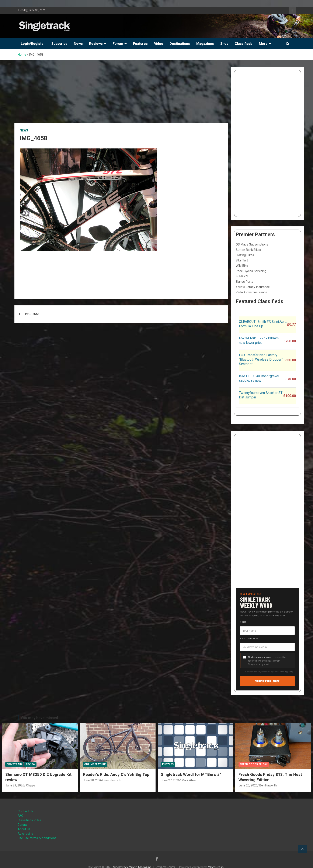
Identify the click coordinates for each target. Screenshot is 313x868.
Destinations (180, 44)
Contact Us (25, 811)
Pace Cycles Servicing (251, 271)
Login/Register (33, 44)
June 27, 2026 (170, 780)
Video (159, 44)
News (78, 44)
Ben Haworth (112, 780)
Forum (118, 44)
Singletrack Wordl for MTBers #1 (191, 774)
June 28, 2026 (92, 780)
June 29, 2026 (15, 785)
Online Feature (95, 764)
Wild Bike (242, 266)
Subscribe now (267, 681)
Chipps (31, 785)
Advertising (25, 834)
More (263, 44)
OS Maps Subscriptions (252, 244)
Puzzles (168, 764)
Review (30, 764)
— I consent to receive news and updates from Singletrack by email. (267, 661)
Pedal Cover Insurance (251, 292)
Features (140, 44)
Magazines (205, 44)
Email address (249, 638)
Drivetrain (14, 764)
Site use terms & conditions (37, 838)
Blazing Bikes (245, 255)
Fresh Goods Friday (254, 764)
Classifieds (244, 44)
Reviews (96, 44)
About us (24, 829)
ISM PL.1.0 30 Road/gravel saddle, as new (259, 378)
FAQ (20, 816)
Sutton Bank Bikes (248, 250)
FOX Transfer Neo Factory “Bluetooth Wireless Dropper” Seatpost (261, 359)
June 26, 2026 (248, 785)
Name (243, 622)
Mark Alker (189, 780)
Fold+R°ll (242, 276)
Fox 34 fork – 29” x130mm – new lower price (260, 340)
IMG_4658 (32, 314)
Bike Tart (242, 260)
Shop (224, 44)
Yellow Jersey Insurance (253, 287)
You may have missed (39, 718)
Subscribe (59, 44)
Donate (23, 825)
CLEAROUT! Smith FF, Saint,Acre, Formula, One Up (263, 324)
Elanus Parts (244, 282)
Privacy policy (286, 672)
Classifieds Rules (29, 820)
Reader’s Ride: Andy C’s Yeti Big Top (116, 774)
